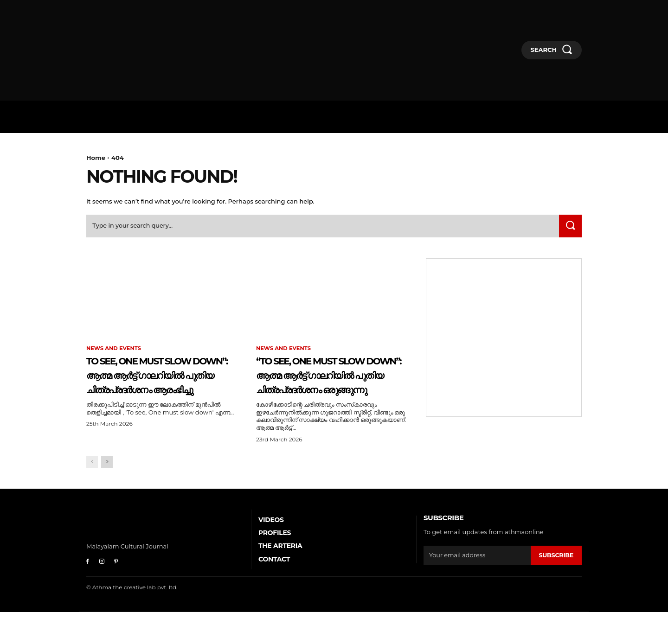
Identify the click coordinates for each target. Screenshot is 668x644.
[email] (477, 587)
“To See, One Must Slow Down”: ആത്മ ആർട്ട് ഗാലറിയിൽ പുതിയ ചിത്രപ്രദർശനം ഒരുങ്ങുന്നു (330, 392)
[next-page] (107, 494)
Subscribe (556, 587)
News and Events (115, 351)
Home (96, 158)
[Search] (569, 228)
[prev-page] (92, 494)
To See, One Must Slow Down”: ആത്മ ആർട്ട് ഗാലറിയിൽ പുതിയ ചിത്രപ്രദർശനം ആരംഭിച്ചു (163, 392)
